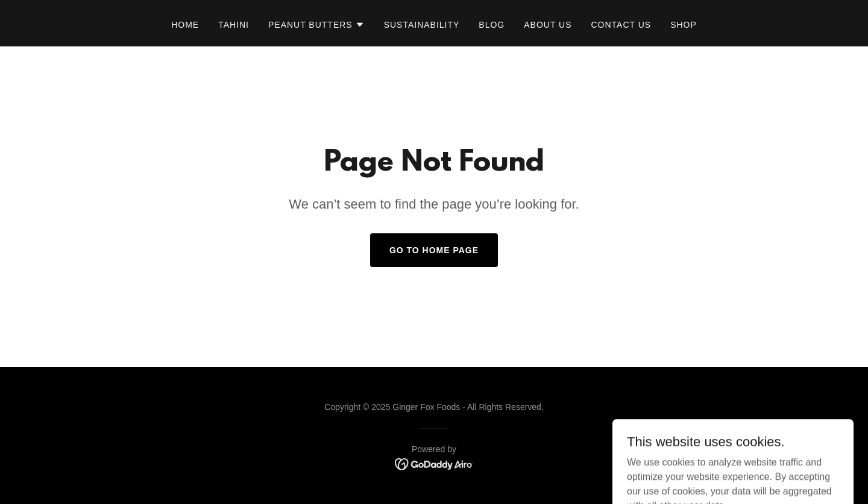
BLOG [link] (492, 25)
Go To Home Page (434, 250)
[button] (316, 25)
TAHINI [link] (234, 25)
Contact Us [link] (621, 25)
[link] (434, 463)
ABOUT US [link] (548, 25)
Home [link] (185, 25)
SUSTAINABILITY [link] (422, 25)
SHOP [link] (684, 25)
